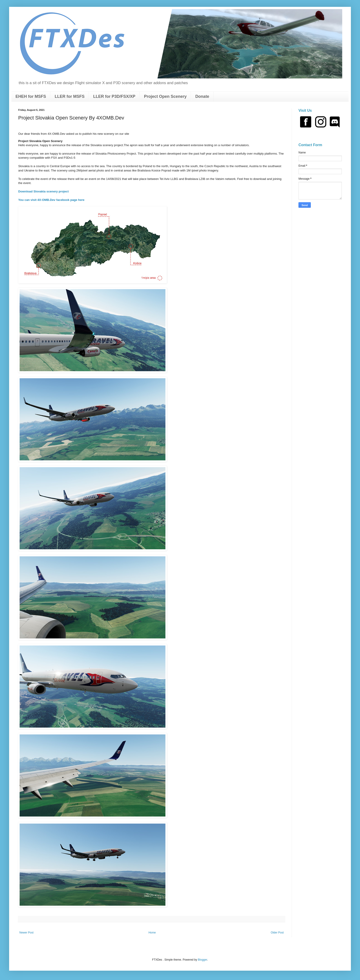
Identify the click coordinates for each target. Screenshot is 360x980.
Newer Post (26, 933)
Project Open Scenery (165, 96)
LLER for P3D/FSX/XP (114, 96)
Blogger (202, 960)
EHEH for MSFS (31, 96)
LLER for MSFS (70, 96)
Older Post (277, 933)
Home (152, 933)
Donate (202, 96)
